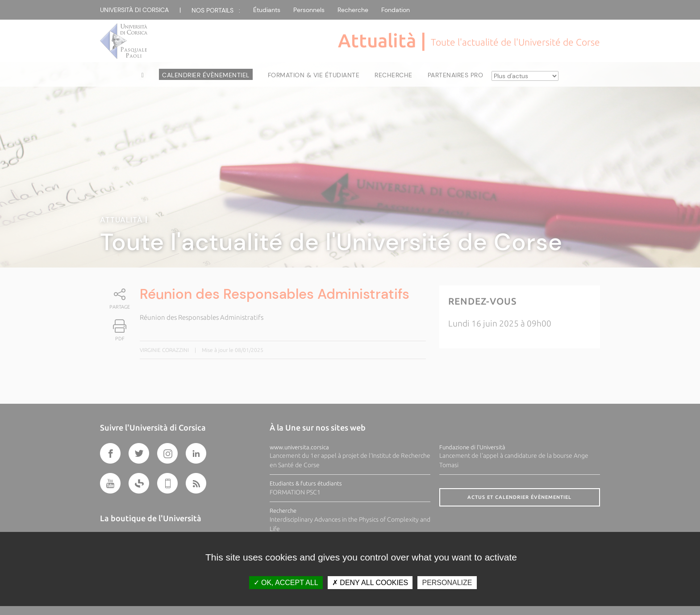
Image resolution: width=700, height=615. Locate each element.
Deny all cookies (370, 583)
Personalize (447, 583)
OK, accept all (286, 583)
